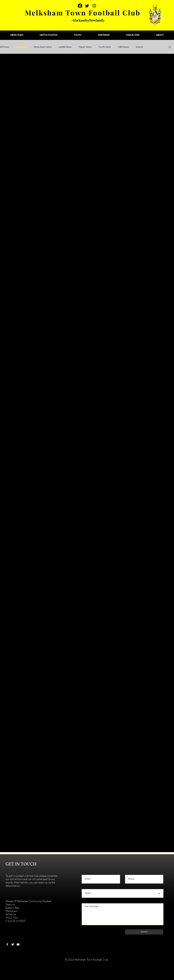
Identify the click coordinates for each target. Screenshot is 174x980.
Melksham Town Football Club (83, 13)
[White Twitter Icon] (13, 944)
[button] (17, 35)
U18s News (123, 47)
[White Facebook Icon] (7, 944)
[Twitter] (87, 6)
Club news (21, 47)
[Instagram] (94, 6)
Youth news (105, 47)
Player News (85, 47)
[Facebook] (80, 6)
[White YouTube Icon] (18, 944)
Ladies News (65, 47)
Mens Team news (43, 47)
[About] (123, 893)
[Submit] (144, 932)
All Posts (5, 47)
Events (139, 47)
